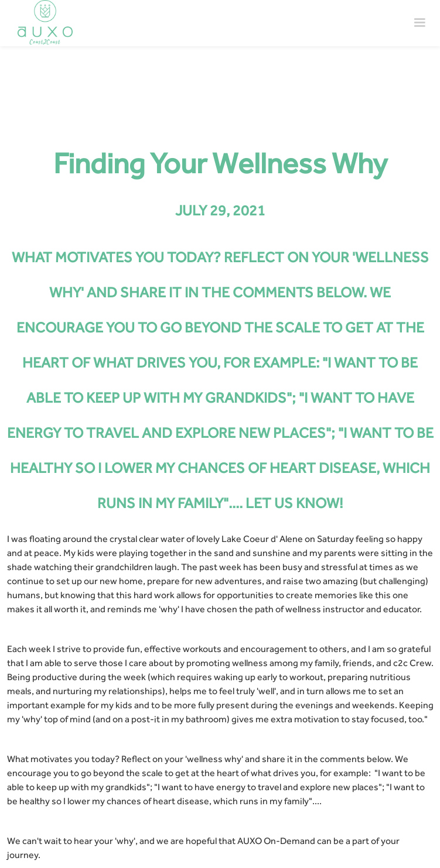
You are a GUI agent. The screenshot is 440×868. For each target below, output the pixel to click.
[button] (419, 23)
